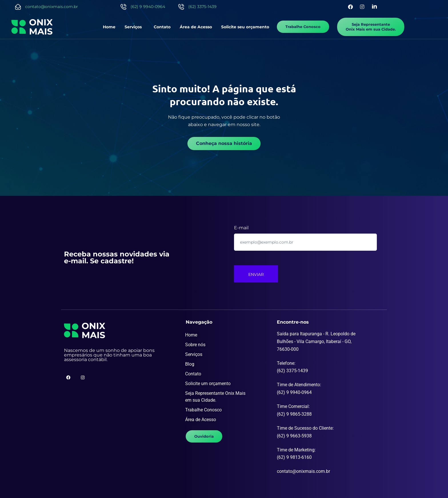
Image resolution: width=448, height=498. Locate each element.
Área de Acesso (196, 27)
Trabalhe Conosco (203, 410)
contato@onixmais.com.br (52, 7)
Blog (190, 364)
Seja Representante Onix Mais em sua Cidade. (215, 397)
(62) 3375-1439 (202, 7)
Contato (162, 27)
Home (109, 27)
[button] (135, 27)
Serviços (133, 27)
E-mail (241, 228)
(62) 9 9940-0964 (148, 7)
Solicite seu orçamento (245, 27)
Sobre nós (195, 345)
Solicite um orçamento (208, 384)
